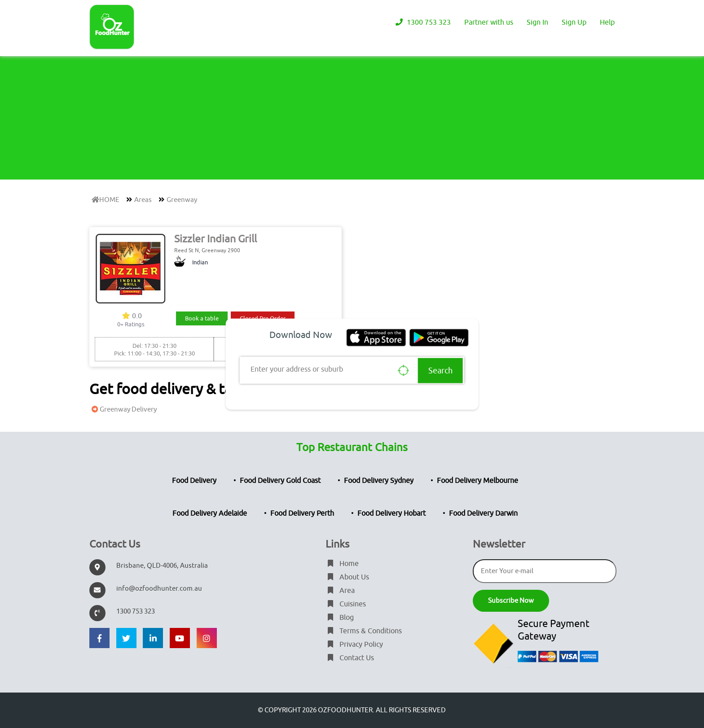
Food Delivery (194, 481)
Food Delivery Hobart (392, 513)
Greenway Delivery (123, 410)
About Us (347, 577)
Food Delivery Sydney (379, 481)
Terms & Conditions (364, 631)
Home (342, 564)
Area (340, 591)
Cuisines (346, 604)
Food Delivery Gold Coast (280, 481)
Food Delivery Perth (302, 513)
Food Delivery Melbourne (477, 481)
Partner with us (489, 22)
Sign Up (574, 22)
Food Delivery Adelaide (210, 513)
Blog (340, 618)
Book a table (202, 318)
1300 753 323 (422, 22)
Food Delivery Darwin (483, 513)
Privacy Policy (354, 645)
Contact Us (350, 658)
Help (607, 22)
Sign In (537, 22)
